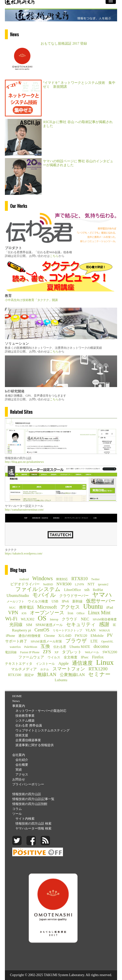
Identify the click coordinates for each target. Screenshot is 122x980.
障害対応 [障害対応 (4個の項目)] (62, 579)
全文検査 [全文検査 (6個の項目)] (71, 657)
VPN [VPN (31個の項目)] (13, 613)
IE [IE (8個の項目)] (114, 625)
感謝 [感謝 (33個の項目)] (104, 624)
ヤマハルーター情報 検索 (33, 828)
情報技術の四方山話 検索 (33, 823)
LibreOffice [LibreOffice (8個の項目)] (72, 590)
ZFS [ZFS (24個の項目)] (47, 652)
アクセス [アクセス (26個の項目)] (70, 607)
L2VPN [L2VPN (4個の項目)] (79, 584)
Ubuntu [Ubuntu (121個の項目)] (93, 606)
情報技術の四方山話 (27, 794)
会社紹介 (22, 760)
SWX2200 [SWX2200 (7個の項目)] (110, 652)
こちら (54, 256)
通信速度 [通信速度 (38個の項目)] (82, 663)
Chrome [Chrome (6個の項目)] (49, 636)
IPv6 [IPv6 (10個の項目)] (65, 601)
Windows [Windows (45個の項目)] (43, 578)
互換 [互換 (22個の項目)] (45, 646)
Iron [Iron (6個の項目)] (70, 613)
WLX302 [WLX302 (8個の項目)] (28, 619)
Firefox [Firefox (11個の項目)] (98, 657)
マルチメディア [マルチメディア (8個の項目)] (24, 669)
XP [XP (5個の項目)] (56, 652)
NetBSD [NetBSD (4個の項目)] (48, 584)
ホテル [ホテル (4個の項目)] (45, 669)
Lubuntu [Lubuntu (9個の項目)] (61, 680)
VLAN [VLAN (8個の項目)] (91, 630)
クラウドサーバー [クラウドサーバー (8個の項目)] (74, 596)
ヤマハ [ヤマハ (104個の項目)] (102, 595)
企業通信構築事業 (28, 740)
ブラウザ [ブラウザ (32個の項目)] (76, 641)
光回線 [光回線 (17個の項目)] (16, 625)
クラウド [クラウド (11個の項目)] (70, 619)
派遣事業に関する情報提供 (35, 745)
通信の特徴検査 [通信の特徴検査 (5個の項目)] (30, 636)
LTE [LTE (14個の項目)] (94, 641)
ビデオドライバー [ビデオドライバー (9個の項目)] (25, 584)
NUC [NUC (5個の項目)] (12, 608)
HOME (17, 696)
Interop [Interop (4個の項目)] (54, 619)
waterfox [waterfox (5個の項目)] (15, 647)
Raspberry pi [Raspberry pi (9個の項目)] (22, 630)
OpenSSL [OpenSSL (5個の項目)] (107, 641)
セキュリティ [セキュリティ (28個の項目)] (81, 624)
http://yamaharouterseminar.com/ (24, 510)
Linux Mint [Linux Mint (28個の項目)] (99, 613)
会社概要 (22, 765)
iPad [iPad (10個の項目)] (110, 607)
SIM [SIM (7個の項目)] (29, 625)
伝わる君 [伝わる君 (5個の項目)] (60, 647)
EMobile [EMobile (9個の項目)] (97, 635)
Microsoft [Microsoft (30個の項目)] (47, 607)
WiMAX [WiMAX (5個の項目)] (104, 630)
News (16, 701)
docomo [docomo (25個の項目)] (101, 646)
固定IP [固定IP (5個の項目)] (29, 675)
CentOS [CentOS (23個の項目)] (42, 630)
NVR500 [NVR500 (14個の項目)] (64, 584)
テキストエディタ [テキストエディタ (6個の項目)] (19, 664)
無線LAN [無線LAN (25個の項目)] (47, 675)
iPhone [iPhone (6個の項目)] (11, 636)
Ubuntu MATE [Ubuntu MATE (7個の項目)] (80, 647)
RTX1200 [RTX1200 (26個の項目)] (98, 669)
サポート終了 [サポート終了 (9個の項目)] (16, 641)
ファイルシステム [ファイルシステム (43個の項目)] (38, 589)
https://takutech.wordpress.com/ (24, 553)
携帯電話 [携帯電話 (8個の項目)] (26, 607)
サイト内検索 (25, 819)
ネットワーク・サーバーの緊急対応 (41, 711)
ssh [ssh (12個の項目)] (87, 590)
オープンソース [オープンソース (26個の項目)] (47, 613)
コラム (17, 809)
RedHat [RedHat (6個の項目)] (98, 590)
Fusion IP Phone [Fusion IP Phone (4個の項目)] (30, 652)
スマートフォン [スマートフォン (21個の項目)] (69, 669)
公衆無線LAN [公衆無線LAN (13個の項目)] (72, 675)
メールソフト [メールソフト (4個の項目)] (15, 602)
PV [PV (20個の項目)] (110, 635)
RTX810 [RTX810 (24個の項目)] (79, 579)
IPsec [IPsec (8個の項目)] (85, 657)
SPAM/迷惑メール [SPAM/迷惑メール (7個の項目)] (49, 625)
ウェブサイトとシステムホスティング (43, 730)
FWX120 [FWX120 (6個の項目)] (81, 636)
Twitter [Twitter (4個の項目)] (95, 579)
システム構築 (25, 721)
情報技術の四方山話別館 (30, 804)
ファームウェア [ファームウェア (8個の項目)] (31, 657)
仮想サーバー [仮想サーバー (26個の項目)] (101, 601)
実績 (19, 770)
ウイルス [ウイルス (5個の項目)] (54, 657)
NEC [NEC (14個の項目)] (85, 619)
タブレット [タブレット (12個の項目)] (72, 652)
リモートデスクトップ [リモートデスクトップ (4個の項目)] (67, 630)
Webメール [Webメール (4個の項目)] (92, 652)
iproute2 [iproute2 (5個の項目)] (103, 584)
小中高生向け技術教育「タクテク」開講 (31, 300)
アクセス (22, 774)
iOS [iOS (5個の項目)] (24, 613)
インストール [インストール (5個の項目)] (45, 664)
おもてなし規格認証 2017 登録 (64, 44)
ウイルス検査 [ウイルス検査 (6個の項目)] (38, 601)
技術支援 (22, 735)
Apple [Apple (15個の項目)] (63, 663)
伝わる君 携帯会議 (29, 725)
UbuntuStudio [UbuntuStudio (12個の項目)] (18, 596)
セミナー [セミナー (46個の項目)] (99, 674)
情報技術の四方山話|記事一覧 (33, 799)
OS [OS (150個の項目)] (42, 618)
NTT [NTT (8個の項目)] (91, 584)
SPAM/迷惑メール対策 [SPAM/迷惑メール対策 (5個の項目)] (46, 641)
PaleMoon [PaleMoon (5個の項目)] (31, 647)
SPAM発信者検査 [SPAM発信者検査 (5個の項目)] (105, 619)
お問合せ (19, 779)
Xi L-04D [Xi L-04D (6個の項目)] (65, 636)
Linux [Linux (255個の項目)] (105, 662)
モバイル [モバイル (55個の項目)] (44, 595)
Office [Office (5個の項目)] (81, 613)
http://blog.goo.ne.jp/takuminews (24, 462)
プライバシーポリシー (28, 784)
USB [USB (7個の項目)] (55, 601)
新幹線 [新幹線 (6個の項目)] (77, 601)
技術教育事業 (25, 716)
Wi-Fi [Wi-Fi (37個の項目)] (11, 619)
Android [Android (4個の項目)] (24, 579)
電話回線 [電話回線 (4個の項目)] (11, 652)
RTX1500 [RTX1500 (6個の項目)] (15, 675)
